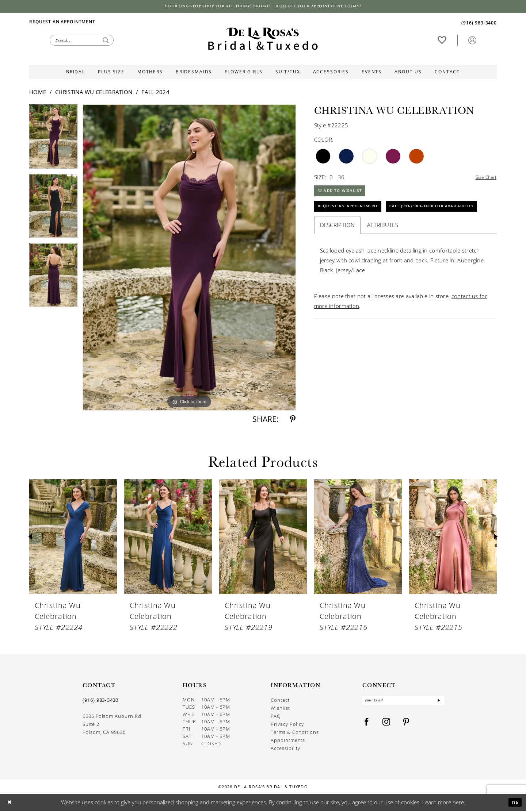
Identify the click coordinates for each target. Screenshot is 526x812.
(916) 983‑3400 (100, 701)
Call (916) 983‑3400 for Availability (370, 233)
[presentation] (73, 538)
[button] (472, 41)
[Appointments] (62, 22)
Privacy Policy (287, 725)
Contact (280, 701)
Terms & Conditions (295, 733)
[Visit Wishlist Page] (442, 41)
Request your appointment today (331, 7)
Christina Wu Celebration (94, 93)
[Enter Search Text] (82, 41)
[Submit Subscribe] (438, 703)
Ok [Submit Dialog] (513, 803)
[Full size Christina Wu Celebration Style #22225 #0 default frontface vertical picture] (189, 259)
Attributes (383, 253)
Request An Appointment (354, 214)
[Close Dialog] (11, 803)
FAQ (276, 717)
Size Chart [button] (484, 178)
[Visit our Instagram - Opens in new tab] (386, 726)
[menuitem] (146, 23)
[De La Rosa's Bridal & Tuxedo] (263, 40)
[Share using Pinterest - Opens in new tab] (293, 421)
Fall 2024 (155, 93)
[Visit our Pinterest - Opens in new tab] (406, 726)
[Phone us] (479, 24)
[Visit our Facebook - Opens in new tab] (367, 726)
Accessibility (285, 749)
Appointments (288, 741)
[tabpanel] (53, 141)
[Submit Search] (106, 41)
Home (38, 93)
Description (337, 253)
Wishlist (280, 709)
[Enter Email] (403, 703)
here (458, 803)
